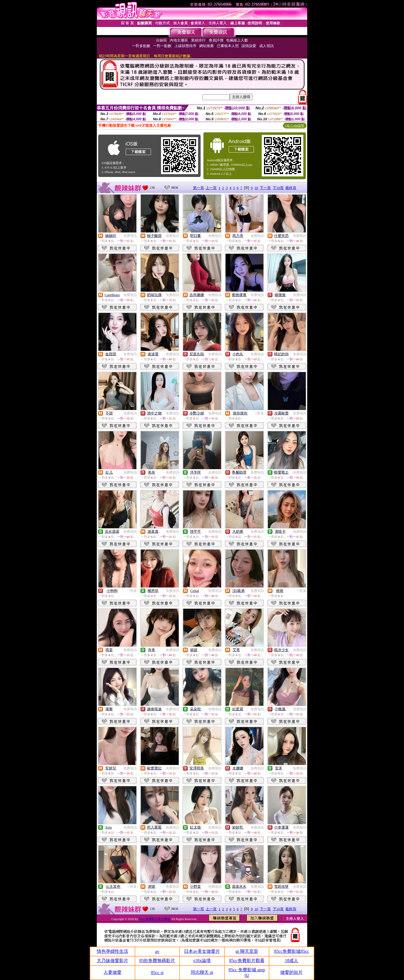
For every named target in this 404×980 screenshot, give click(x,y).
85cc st (157, 973)
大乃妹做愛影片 (113, 961)
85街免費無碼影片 (157, 961)
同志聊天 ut (202, 972)
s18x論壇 (202, 961)
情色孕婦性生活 (113, 951)
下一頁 (265, 188)
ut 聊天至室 (247, 951)
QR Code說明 (295, 126)
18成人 (291, 961)
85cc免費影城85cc (291, 951)
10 (256, 188)
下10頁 (278, 188)
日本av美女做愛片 (202, 951)
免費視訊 (130, 236)
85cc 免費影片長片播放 (155, 919)
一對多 (259, 413)
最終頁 (291, 188)
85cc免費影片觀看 (247, 961)
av (157, 952)
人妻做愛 (113, 972)
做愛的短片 (291, 972)
